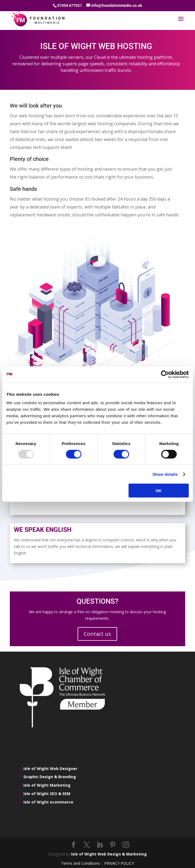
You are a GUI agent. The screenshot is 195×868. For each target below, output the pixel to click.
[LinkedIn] (100, 845)
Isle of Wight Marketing (47, 785)
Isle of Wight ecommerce (48, 802)
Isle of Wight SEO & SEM (47, 794)
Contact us (97, 634)
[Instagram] (126, 845)
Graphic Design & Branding (50, 777)
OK (159, 491)
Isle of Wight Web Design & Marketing (109, 854)
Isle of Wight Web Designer (50, 769)
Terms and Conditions (80, 863)
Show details (165, 474)
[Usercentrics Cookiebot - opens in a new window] (165, 374)
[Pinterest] (113, 845)
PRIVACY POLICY (119, 863)
